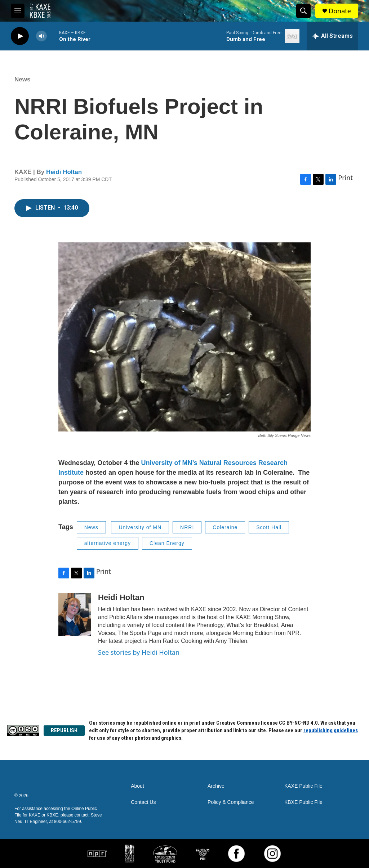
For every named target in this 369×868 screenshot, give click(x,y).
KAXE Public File (303, 786)
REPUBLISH (64, 730)
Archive (216, 786)
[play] (20, 36)
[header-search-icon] (303, 11)
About (137, 786)
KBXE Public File (303, 802)
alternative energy (108, 543)
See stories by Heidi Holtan (139, 652)
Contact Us (143, 802)
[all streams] (332, 36)
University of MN (140, 527)
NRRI (187, 527)
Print (345, 178)
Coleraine (225, 527)
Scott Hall (269, 527)
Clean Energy (167, 543)
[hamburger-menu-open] (18, 11)
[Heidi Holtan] (75, 614)
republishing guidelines (331, 730)
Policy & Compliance (231, 802)
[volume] (41, 36)
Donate (340, 11)
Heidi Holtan (64, 172)
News (22, 79)
